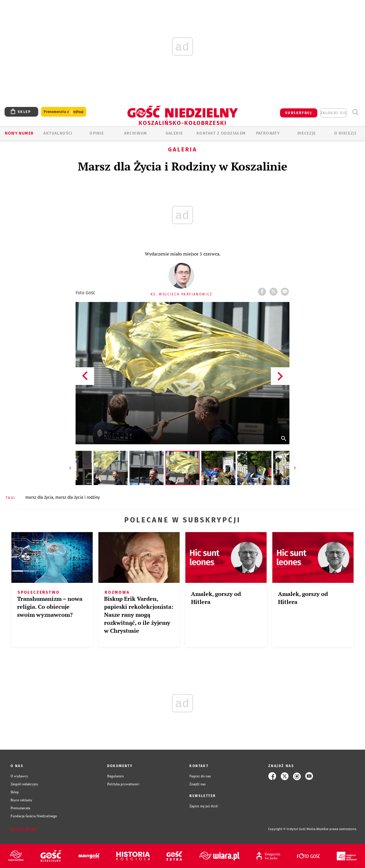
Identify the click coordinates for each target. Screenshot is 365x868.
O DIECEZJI (345, 133)
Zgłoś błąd (24, 829)
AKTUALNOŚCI (58, 133)
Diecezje (307, 133)
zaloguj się (334, 113)
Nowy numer (19, 133)
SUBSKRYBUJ (299, 113)
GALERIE (174, 133)
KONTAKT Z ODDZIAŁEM (221, 133)
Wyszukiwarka (355, 112)
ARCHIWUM (136, 133)
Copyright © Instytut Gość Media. (292, 829)
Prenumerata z (64, 112)
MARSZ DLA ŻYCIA (39, 497)
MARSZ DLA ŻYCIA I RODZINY (78, 497)
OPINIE (97, 133)
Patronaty (268, 133)
